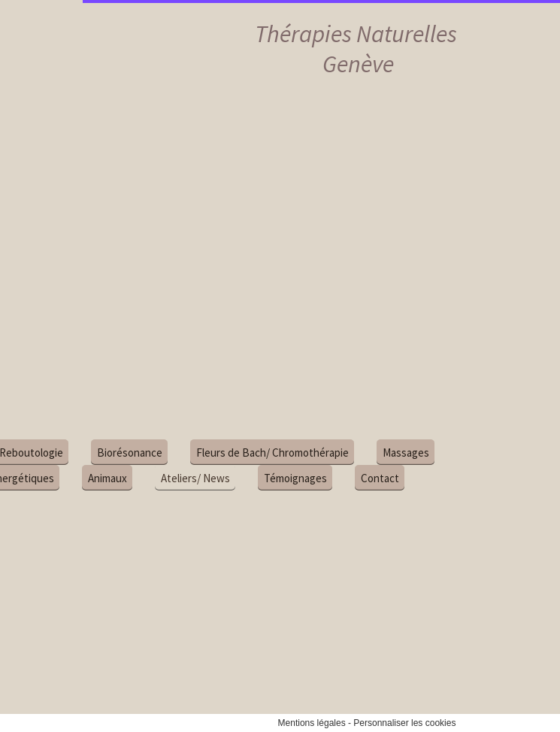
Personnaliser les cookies (404, 723)
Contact (361, 478)
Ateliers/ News (177, 478)
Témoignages (277, 478)
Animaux (89, 478)
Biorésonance (111, 453)
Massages (387, 453)
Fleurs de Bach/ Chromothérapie (254, 453)
